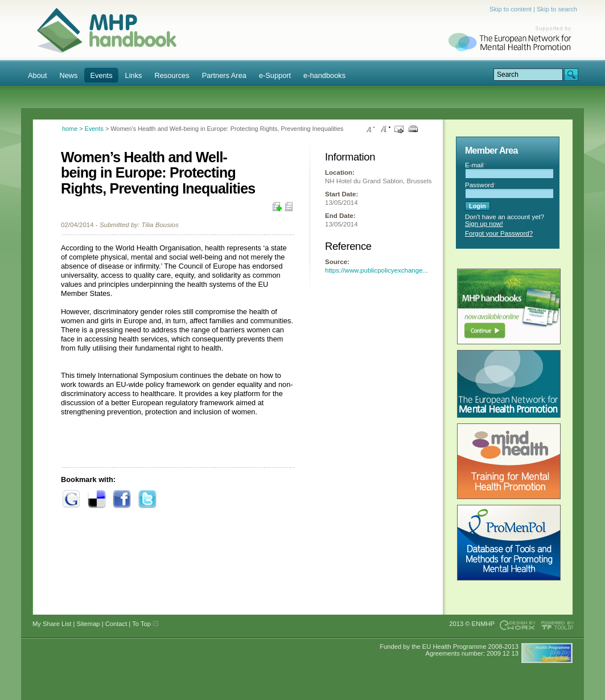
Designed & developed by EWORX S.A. (517, 625)
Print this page (413, 129)
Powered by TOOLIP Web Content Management (559, 625)
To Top (141, 624)
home (70, 129)
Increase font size (385, 129)
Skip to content (511, 9)
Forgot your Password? (499, 233)
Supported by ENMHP (513, 40)
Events (94, 129)
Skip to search (557, 9)
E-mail (476, 165)
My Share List (289, 208)
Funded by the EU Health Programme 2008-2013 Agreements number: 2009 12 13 (449, 650)
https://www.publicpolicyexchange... (376, 270)
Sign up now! (484, 224)
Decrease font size (371, 129)
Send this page (399, 129)
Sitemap (89, 624)
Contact (116, 624)
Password (481, 185)
